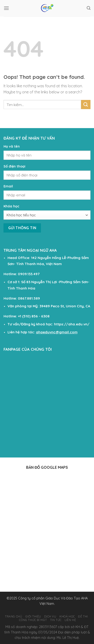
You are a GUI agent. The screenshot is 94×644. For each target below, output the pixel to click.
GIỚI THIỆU (33, 616)
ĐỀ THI (83, 616)
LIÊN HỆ (70, 620)
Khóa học (11, 206)
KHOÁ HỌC (67, 616)
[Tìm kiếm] (89, 8)
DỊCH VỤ (50, 616)
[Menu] (6, 8)
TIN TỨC (56, 620)
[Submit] (86, 105)
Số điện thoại (14, 166)
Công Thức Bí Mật (33, 620)
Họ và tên (12, 146)
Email (8, 186)
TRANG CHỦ (14, 616)
